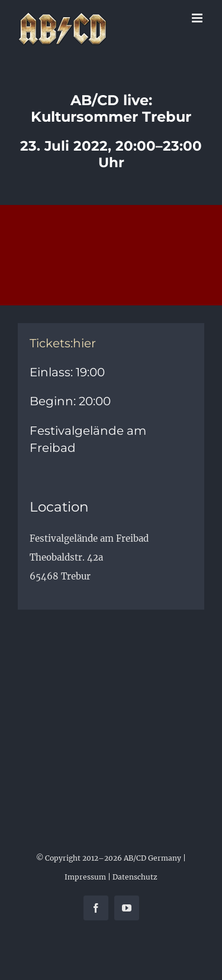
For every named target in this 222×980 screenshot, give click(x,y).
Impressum (85, 877)
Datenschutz (135, 877)
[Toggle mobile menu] (198, 18)
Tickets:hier (63, 343)
